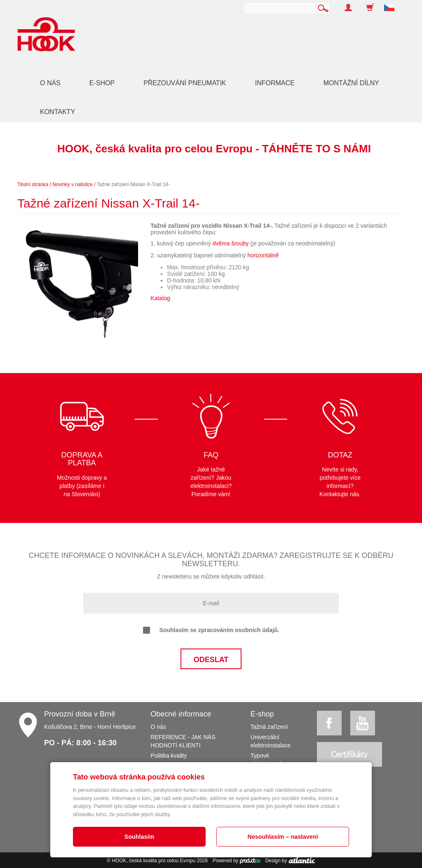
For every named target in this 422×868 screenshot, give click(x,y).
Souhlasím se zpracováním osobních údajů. (211, 630)
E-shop (102, 83)
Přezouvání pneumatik (185, 83)
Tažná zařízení (269, 727)
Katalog (160, 298)
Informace (275, 83)
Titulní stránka (33, 184)
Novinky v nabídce (73, 184)
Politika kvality (169, 756)
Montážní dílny (351, 83)
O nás (50, 83)
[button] (392, 3)
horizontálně (263, 255)
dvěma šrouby (231, 243)
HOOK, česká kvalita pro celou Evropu (154, 861)
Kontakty (57, 112)
